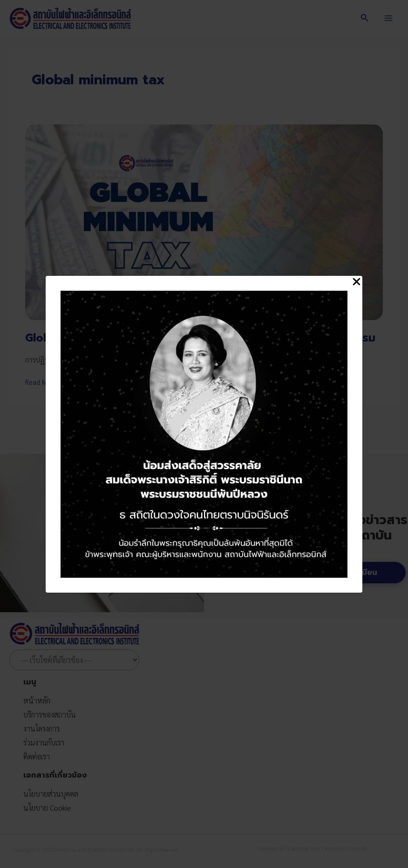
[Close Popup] (357, 282)
